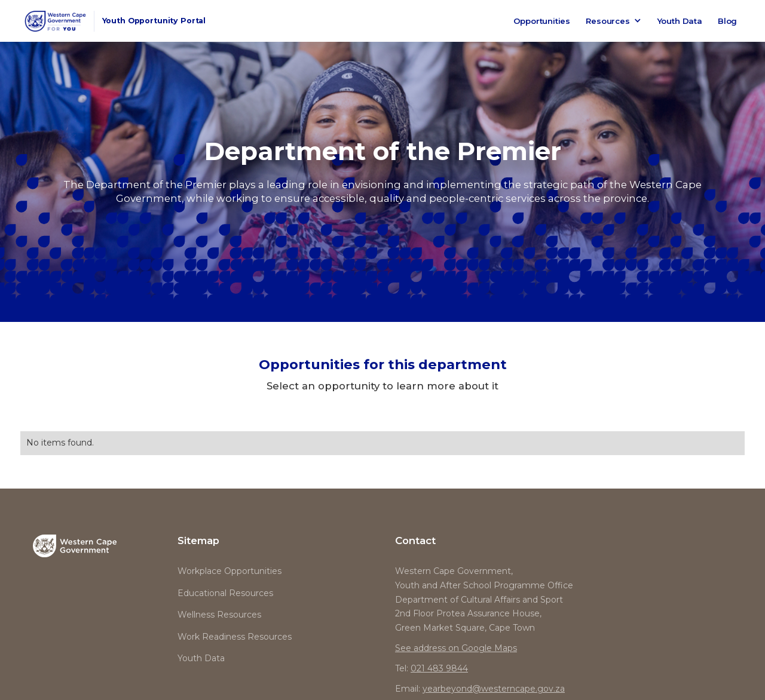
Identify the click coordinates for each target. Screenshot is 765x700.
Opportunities (542, 21)
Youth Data (680, 21)
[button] (613, 21)
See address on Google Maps (456, 648)
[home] (117, 21)
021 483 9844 (439, 668)
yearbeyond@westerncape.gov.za (494, 689)
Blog (727, 21)
